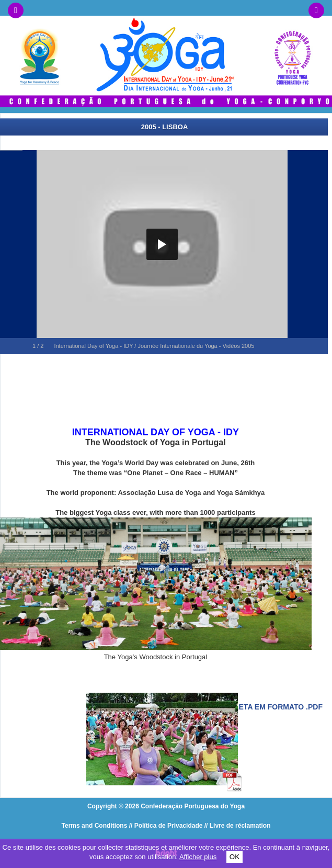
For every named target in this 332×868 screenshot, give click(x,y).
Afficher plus (198, 857)
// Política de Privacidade (166, 826)
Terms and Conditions (95, 826)
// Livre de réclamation (238, 826)
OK (234, 857)
